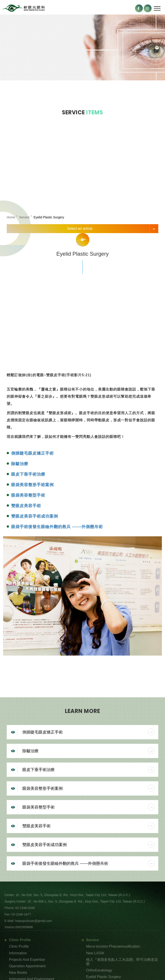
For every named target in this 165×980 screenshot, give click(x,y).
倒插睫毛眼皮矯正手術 (32, 453)
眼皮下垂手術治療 (28, 474)
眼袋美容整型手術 (28, 495)
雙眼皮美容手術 (26, 506)
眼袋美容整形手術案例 (32, 485)
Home (11, 217)
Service (24, 217)
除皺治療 (20, 464)
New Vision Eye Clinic (24, 8)
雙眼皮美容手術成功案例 (35, 516)
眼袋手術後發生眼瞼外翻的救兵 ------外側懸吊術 (57, 527)
